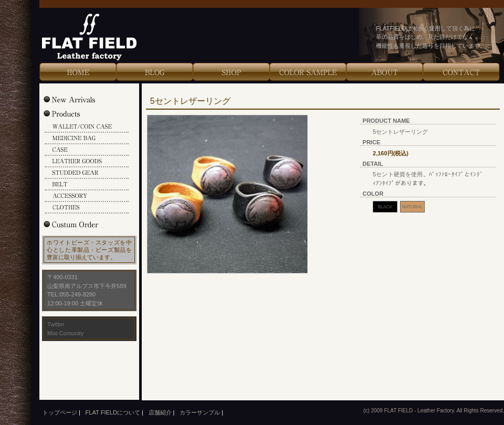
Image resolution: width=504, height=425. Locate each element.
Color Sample (308, 72)
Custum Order (80, 224)
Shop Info (231, 72)
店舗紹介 (160, 412)
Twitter (56, 324)
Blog (154, 72)
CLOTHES (87, 208)
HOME (78, 72)
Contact (461, 72)
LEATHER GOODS (87, 162)
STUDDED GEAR (87, 173)
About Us (384, 72)
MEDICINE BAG (87, 139)
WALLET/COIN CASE (87, 127)
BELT (87, 185)
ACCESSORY (87, 196)
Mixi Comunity (65, 333)
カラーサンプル (200, 412)
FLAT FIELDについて (113, 412)
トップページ (60, 412)
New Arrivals (80, 99)
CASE (87, 150)
